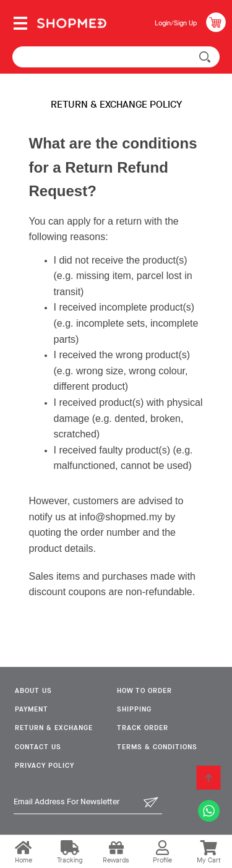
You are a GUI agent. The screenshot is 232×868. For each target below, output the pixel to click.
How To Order (144, 691)
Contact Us (38, 747)
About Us (33, 691)
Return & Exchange (54, 728)
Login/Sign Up (176, 23)
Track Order (143, 728)
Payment (32, 709)
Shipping (134, 709)
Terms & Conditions (157, 747)
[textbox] (116, 57)
